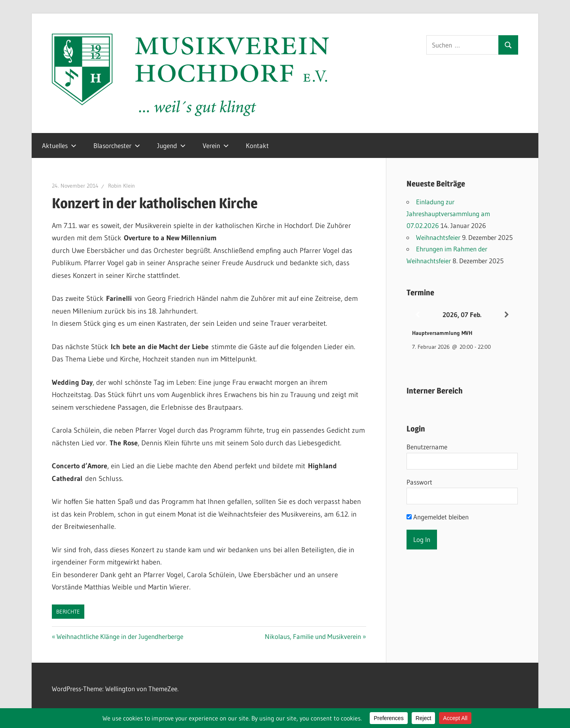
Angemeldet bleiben (438, 517)
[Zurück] (418, 315)
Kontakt (257, 145)
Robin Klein (122, 186)
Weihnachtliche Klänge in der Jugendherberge (120, 636)
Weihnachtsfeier (438, 237)
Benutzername (427, 447)
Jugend (171, 145)
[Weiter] (507, 315)
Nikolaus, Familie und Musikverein (313, 636)
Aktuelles (59, 145)
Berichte (68, 612)
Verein (216, 145)
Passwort (419, 482)
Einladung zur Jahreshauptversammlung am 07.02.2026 (448, 214)
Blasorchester (117, 145)
